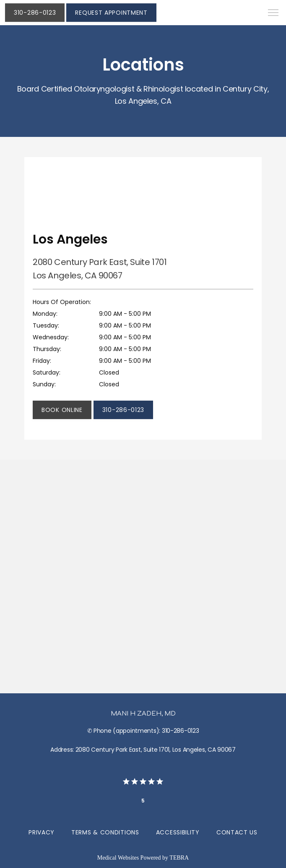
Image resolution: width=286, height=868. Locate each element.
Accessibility (178, 832)
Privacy (42, 832)
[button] (273, 13)
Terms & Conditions (105, 832)
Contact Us (237, 832)
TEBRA (179, 858)
